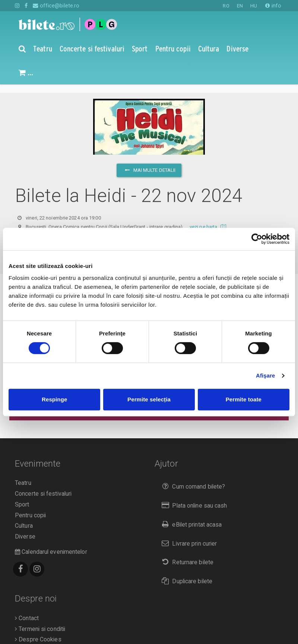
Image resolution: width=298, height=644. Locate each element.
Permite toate (244, 399)
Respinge (54, 399)
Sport (22, 496)
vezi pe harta (209, 218)
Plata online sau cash (193, 497)
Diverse (25, 528)
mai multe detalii (149, 162)
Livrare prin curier (188, 535)
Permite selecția (149, 399)
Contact (27, 610)
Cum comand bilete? (192, 478)
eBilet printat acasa (190, 516)
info (273, 6)
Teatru (23, 474)
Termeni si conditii (40, 621)
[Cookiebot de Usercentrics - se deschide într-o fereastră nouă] (257, 239)
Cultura (24, 517)
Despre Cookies (38, 631)
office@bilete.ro (56, 6)
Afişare (266, 375)
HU (254, 6)
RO (226, 6)
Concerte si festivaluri (43, 485)
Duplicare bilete (185, 573)
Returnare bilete (186, 554)
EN (240, 6)
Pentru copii (30, 507)
